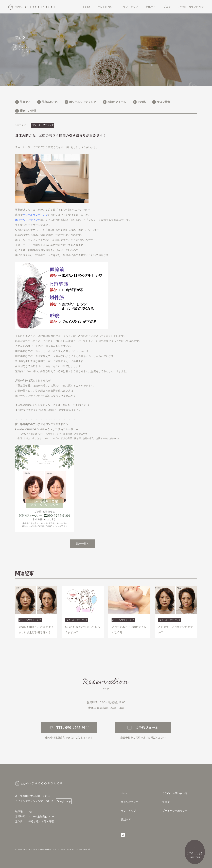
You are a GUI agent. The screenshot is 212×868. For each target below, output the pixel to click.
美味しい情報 (28, 111)
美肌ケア (151, 7)
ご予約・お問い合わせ (191, 7)
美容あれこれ (50, 102)
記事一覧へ (83, 544)
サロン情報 (164, 102)
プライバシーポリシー (175, 852)
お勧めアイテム (117, 102)
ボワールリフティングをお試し (33, 396)
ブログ (167, 7)
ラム (47, 405)
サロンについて (106, 7)
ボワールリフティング (83, 102)
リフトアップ (130, 7)
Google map (64, 842)
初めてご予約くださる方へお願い (37, 410)
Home (87, 7)
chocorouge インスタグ (32, 405)
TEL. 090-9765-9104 (73, 768)
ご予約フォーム (147, 768)
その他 (142, 102)
